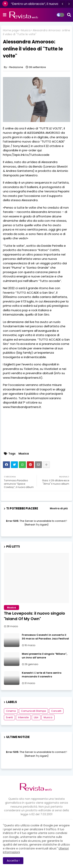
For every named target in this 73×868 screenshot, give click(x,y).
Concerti (56, 711)
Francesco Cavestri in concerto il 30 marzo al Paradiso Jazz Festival (45, 637)
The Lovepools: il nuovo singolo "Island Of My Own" (34, 616)
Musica (26, 30)
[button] (62, 4)
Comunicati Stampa (33, 711)
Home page (11, 30)
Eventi (9, 717)
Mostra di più (59, 508)
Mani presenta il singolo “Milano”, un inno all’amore (44, 656)
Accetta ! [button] (13, 861)
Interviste (23, 717)
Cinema (11, 711)
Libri (36, 717)
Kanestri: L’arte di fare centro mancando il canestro (42, 675)
